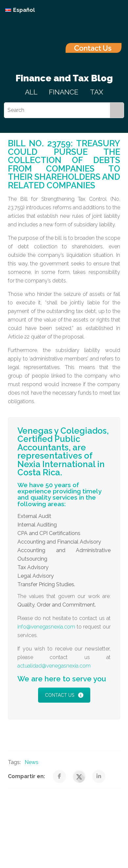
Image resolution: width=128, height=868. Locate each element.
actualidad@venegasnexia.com (54, 666)
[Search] (57, 110)
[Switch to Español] (20, 10)
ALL (31, 92)
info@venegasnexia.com (46, 627)
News (32, 762)
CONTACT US (64, 695)
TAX (96, 92)
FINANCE (64, 92)
